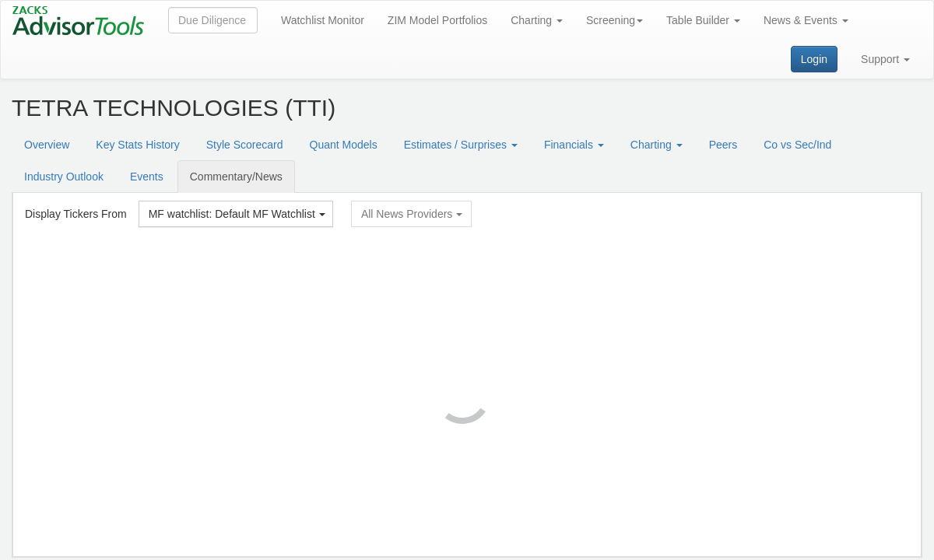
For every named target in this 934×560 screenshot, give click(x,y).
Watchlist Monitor (323, 20)
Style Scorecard (245, 145)
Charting (537, 20)
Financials (574, 145)
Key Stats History (137, 145)
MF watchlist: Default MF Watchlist (237, 214)
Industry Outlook (64, 177)
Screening (614, 20)
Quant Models (344, 145)
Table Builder (703, 20)
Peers (723, 145)
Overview (47, 145)
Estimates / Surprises (461, 145)
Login (814, 59)
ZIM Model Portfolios (437, 20)
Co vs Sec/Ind (797, 145)
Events (147, 177)
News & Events (806, 20)
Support (885, 59)
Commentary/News (236, 177)
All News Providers (412, 214)
